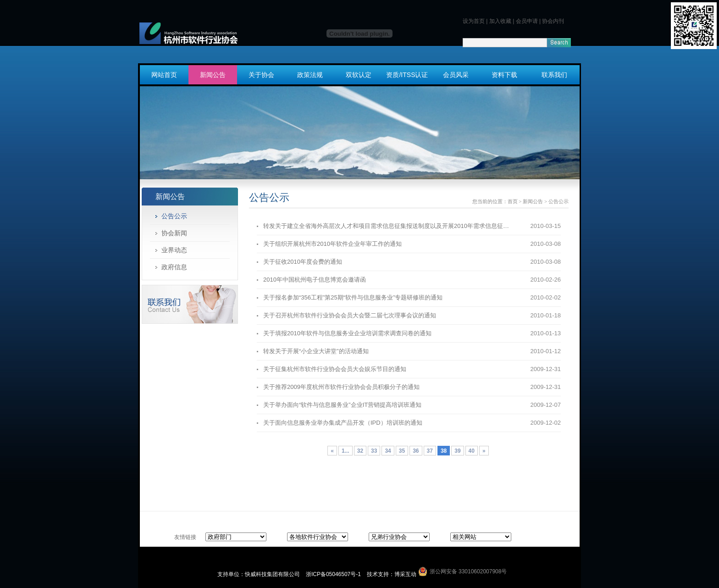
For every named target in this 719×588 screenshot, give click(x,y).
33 (374, 451)
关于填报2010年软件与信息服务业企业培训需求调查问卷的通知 (347, 333)
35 (402, 451)
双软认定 (359, 75)
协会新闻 (174, 233)
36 (416, 451)
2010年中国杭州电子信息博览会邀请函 (315, 280)
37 (430, 451)
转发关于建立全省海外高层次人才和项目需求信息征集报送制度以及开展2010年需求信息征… (386, 226)
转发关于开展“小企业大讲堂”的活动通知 (316, 351)
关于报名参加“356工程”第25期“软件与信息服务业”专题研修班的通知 (353, 297)
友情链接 (185, 537)
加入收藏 (500, 21)
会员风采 (456, 75)
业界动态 (174, 250)
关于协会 (261, 75)
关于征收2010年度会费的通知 (303, 262)
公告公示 (174, 216)
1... (346, 451)
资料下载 (504, 75)
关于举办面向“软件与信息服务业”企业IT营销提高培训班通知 (342, 405)
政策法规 (310, 75)
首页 (513, 201)
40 (472, 451)
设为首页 (474, 21)
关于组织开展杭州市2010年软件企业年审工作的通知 (332, 244)
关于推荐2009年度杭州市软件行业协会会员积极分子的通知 (341, 387)
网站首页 (164, 75)
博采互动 (405, 574)
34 (388, 451)
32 (360, 451)
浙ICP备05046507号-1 (334, 574)
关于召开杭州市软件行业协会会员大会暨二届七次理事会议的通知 (350, 315)
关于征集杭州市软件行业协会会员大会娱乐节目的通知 (335, 369)
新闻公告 (213, 75)
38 (444, 451)
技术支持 (378, 574)
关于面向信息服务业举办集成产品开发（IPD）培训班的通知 (343, 423)
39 (457, 451)
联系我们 (554, 75)
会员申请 (527, 21)
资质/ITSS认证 (407, 75)
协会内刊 (553, 21)
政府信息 (174, 267)
